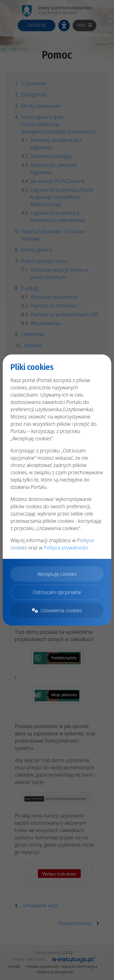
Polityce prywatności (66, 548)
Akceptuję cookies (57, 574)
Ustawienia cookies (57, 610)
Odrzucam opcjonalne (57, 592)
